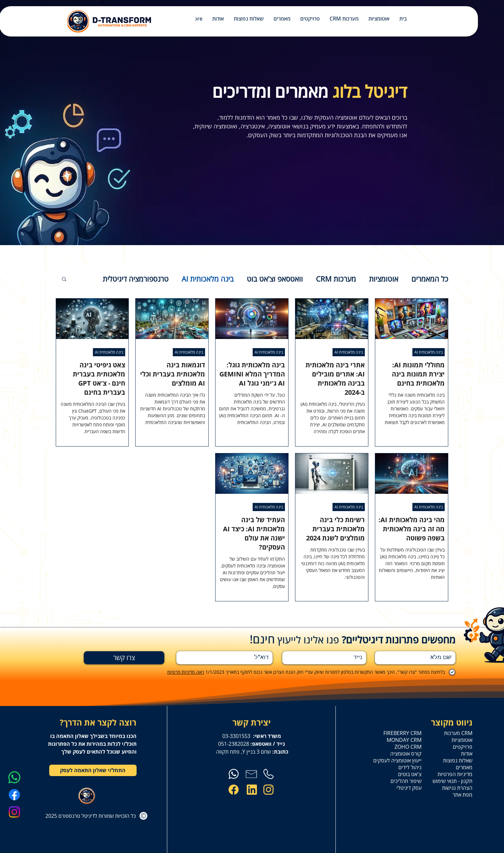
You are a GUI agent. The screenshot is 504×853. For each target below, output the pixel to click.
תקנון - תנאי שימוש (454, 781)
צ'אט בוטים (410, 774)
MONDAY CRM (404, 740)
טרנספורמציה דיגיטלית (136, 279)
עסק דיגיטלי (409, 788)
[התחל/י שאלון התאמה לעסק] (93, 770)
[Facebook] (14, 795)
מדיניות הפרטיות (455, 774)
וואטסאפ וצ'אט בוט (275, 279)
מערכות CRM (336, 279)
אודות (467, 754)
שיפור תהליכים (406, 781)
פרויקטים (463, 747)
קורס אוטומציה (406, 754)
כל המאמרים (430, 279)
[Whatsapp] (14, 777)
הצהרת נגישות (457, 788)
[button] (64, 279)
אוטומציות (384, 279)
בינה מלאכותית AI (208, 279)
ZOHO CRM (408, 747)
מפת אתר (462, 795)
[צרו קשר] (124, 658)
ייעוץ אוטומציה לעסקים (404, 761)
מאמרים (464, 767)
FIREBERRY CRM (404, 733)
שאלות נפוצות (458, 761)
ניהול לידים (410, 767)
